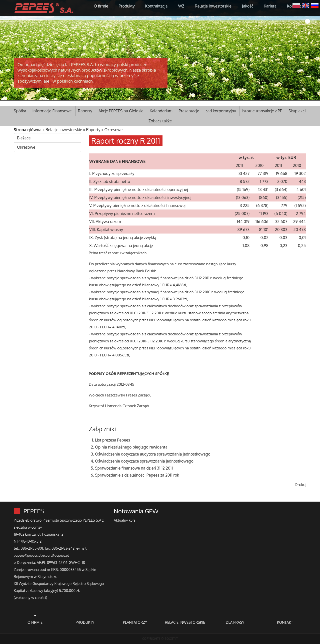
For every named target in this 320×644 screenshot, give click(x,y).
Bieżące (24, 138)
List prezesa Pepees (112, 440)
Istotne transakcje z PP (262, 111)
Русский (315, 5)
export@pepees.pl (55, 555)
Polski (296, 5)
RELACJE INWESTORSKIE (185, 622)
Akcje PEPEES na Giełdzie (121, 111)
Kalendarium (161, 111)
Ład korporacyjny (221, 111)
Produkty (127, 6)
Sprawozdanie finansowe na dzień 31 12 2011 (134, 468)
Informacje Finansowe (52, 111)
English (305, 5)
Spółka (20, 111)
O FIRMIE (35, 622)
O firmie (101, 6)
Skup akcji (297, 111)
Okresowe (113, 130)
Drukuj (300, 485)
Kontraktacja (156, 6)
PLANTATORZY (135, 622)
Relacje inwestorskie (213, 6)
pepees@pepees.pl (27, 555)
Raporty (85, 111)
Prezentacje (189, 111)
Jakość (248, 6)
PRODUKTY (85, 622)
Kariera (270, 6)
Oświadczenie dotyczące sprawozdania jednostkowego (144, 461)
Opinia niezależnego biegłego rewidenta (131, 447)
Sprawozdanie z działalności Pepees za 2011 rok (137, 475)
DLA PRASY (235, 622)
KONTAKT (285, 622)
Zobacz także (160, 121)
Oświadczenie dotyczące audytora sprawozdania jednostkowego (153, 454)
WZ (181, 6)
